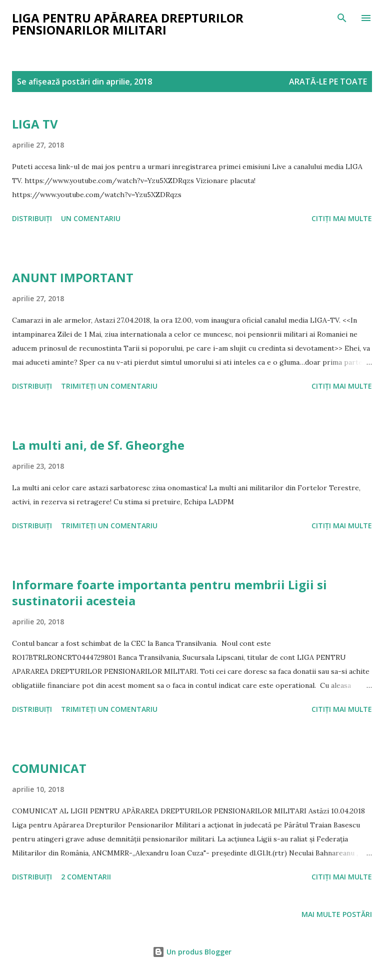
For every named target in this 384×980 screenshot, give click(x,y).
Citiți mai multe (342, 218)
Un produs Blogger (192, 952)
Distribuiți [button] (32, 218)
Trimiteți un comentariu (109, 386)
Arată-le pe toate (328, 82)
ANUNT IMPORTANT (73, 277)
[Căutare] (342, 18)
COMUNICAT (49, 768)
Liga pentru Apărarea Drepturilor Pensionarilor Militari (128, 24)
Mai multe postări (337, 914)
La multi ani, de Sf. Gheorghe (98, 445)
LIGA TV (35, 124)
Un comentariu (91, 218)
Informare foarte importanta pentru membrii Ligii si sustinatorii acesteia (169, 593)
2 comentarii (86, 877)
